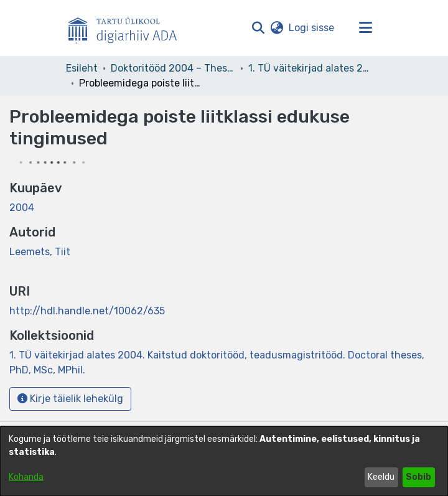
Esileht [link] (82, 68)
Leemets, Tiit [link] (40, 252)
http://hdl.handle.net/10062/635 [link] (87, 311)
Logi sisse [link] (312, 28)
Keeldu (381, 477)
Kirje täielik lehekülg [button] (70, 399)
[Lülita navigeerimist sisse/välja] (365, 28)
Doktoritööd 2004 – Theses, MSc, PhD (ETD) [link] (173, 68)
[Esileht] (128, 28)
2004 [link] (22, 208)
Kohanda (26, 477)
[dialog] (224, 461)
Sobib (418, 477)
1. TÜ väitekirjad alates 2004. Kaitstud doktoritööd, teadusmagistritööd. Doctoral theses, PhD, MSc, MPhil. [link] (310, 68)
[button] (258, 28)
